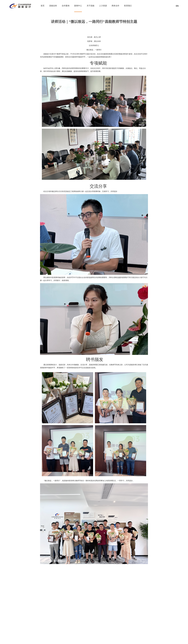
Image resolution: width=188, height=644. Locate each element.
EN (177, 6)
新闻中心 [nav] (78, 6)
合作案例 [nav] (66, 6)
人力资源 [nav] (103, 6)
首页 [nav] (43, 6)
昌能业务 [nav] (53, 6)
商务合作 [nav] (115, 6)
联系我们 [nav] (128, 6)
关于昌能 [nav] (91, 6)
